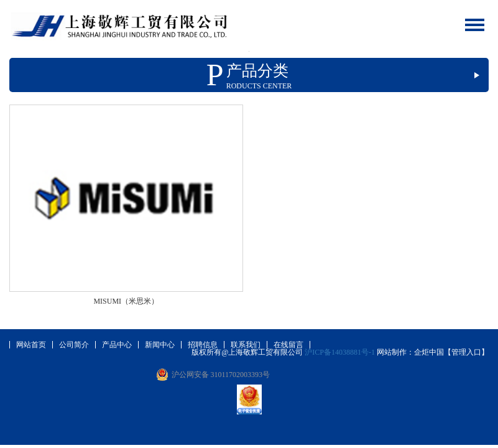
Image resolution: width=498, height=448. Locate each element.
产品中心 (117, 345)
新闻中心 (160, 345)
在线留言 (288, 345)
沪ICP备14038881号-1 (340, 352)
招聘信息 (203, 345)
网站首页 (31, 345)
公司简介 (74, 345)
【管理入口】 (466, 352)
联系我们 (246, 345)
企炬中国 (429, 352)
